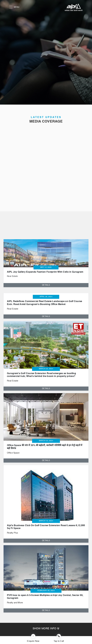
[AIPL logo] (74, 7)
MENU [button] (14, 7)
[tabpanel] (46, 261)
